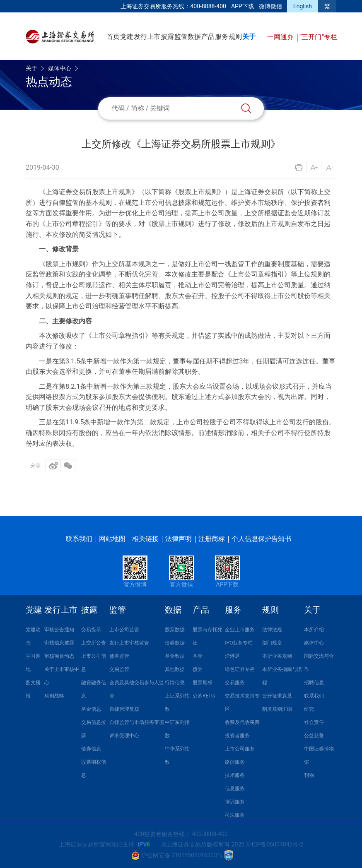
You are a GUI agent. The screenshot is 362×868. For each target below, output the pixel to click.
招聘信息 (314, 683)
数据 (194, 37)
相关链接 (145, 539)
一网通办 (281, 37)
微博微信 (270, 6)
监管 (181, 37)
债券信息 (91, 749)
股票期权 (203, 683)
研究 (309, 709)
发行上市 (147, 37)
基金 (198, 656)
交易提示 (91, 630)
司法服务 (235, 815)
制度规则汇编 (277, 709)
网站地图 (112, 539)
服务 (222, 37)
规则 (235, 37)
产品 (208, 37)
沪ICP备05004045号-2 (275, 844)
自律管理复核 (124, 709)
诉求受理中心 (124, 736)
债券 (198, 669)
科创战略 (54, 696)
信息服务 (235, 789)
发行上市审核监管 (129, 643)
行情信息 (175, 683)
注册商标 (212, 539)
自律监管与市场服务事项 (137, 722)
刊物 (309, 775)
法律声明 (179, 539)
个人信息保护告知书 (261, 539)
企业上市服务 (240, 630)
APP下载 (243, 6)
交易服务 (235, 683)
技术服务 (235, 775)
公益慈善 (314, 736)
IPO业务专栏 (239, 643)
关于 (249, 37)
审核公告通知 (59, 630)
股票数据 (175, 630)
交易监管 (119, 669)
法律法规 (272, 630)
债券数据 (175, 643)
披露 (167, 37)
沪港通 (232, 656)
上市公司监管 (124, 630)
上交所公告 (94, 643)
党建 (127, 37)
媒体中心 (60, 68)
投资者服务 (237, 736)
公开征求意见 (277, 696)
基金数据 (175, 656)
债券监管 (119, 656)
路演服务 (235, 762)
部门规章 (272, 643)
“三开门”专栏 (318, 37)
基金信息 (91, 709)
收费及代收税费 (242, 722)
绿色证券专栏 (240, 669)
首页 (113, 37)
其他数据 (175, 669)
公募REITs (204, 696)
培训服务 (235, 802)
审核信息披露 (59, 643)
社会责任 (314, 722)
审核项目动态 (59, 656)
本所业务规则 (277, 656)
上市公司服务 (240, 749)
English (303, 6)
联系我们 (79, 539)
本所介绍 (314, 630)
